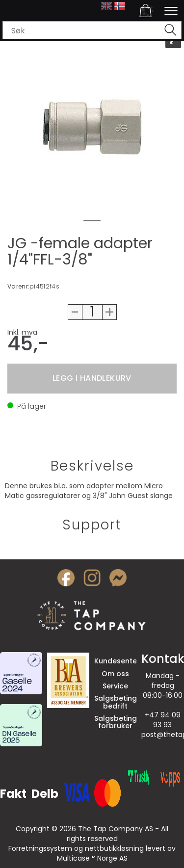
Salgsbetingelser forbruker (124, 722)
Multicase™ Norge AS (92, 858)
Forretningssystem (40, 848)
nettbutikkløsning (114, 848)
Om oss (115, 674)
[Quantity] (92, 312)
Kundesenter (117, 661)
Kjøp (92, 379)
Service (115, 686)
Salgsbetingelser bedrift (124, 702)
